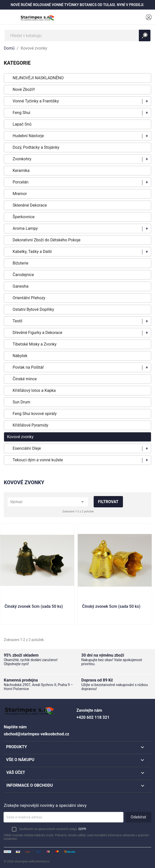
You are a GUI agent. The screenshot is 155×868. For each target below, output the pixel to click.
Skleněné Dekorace (30, 205)
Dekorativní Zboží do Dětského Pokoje (47, 240)
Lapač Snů (22, 124)
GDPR (82, 829)
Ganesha (21, 286)
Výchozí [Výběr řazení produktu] (48, 502)
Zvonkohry (22, 159)
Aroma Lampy (25, 228)
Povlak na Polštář (28, 367)
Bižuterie (20, 263)
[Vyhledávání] (77, 35)
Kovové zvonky (20, 437)
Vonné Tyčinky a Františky (36, 101)
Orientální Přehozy (29, 298)
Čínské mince (25, 379)
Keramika (21, 171)
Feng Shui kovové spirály (35, 414)
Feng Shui (21, 113)
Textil (17, 321)
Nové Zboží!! (24, 89)
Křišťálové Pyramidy (30, 425)
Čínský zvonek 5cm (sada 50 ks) (34, 607)
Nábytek (20, 356)
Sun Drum (21, 402)
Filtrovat (108, 502)
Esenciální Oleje (27, 448)
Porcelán (21, 182)
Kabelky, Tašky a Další (32, 252)
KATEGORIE (17, 63)
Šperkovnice (24, 217)
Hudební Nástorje (28, 136)
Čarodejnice (23, 275)
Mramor (20, 194)
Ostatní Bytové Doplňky (33, 309)
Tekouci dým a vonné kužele (38, 460)
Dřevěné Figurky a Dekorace (37, 333)
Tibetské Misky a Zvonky (35, 344)
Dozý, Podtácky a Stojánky (36, 147)
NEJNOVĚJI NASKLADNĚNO (38, 78)
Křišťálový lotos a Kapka (34, 390)
